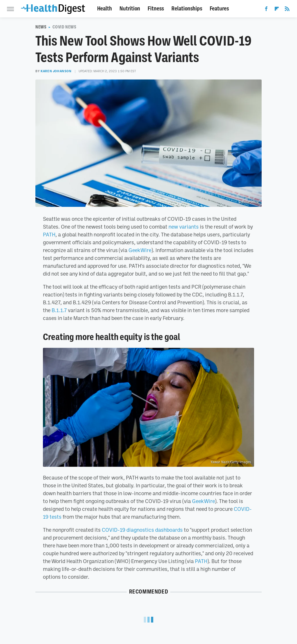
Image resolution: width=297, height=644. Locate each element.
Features (219, 9)
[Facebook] (266, 10)
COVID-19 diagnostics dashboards (142, 530)
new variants (184, 227)
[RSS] (287, 10)
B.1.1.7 (59, 310)
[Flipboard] (277, 10)
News (41, 27)
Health (105, 9)
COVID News (64, 27)
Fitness (156, 9)
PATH (49, 234)
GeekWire (140, 250)
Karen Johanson (56, 71)
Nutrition (130, 9)
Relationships (187, 9)
